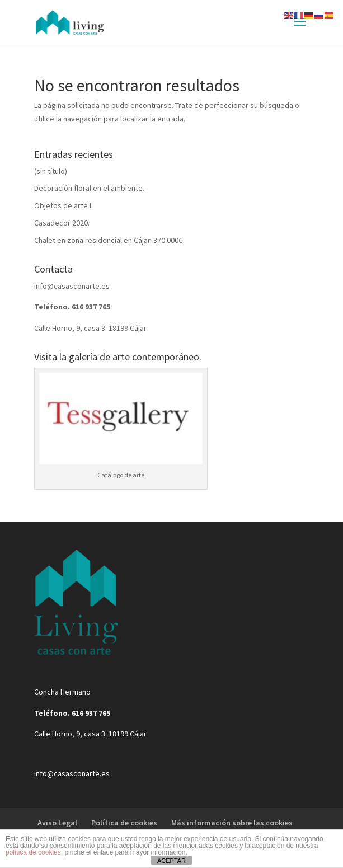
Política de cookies (124, 823)
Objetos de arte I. (64, 205)
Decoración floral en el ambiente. (89, 188)
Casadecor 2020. (62, 223)
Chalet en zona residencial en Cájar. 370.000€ (108, 240)
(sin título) (51, 171)
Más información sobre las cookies (232, 823)
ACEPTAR (171, 861)
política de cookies (33, 852)
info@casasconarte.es (72, 286)
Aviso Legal (57, 823)
